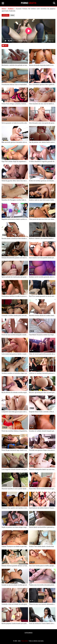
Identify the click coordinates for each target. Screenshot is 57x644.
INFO (6, 46)
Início (4, 9)
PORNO (29, 3)
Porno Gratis (25, 641)
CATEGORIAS (28, 633)
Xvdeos (11, 9)
